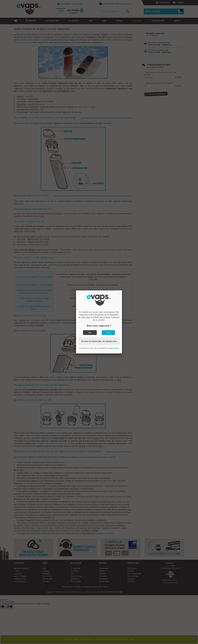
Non (90, 333)
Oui (108, 333)
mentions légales (113, 348)
